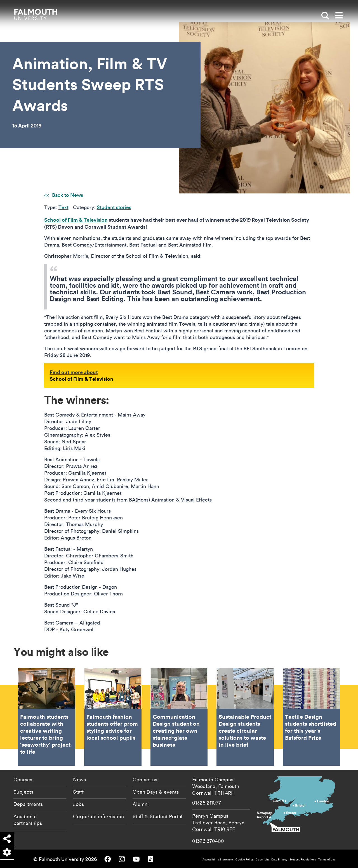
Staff (78, 792)
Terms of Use (327, 859)
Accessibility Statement (218, 859)
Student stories (114, 207)
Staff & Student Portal (157, 816)
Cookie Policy (244, 859)
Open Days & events (156, 792)
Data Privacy (279, 859)
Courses (23, 779)
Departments (28, 804)
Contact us (145, 779)
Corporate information (98, 816)
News (79, 779)
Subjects (23, 792)
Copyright (262, 859)
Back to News (67, 195)
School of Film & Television (76, 220)
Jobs (78, 804)
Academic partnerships (28, 820)
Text (63, 207)
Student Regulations (303, 859)
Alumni (141, 804)
